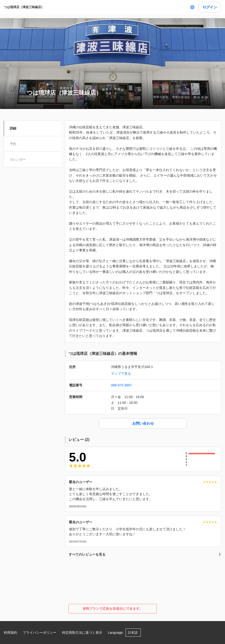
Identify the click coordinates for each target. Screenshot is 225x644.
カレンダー (18, 159)
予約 (14, 144)
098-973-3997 (121, 385)
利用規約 (10, 633)
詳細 (14, 128)
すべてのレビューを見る (145, 554)
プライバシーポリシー (40, 633)
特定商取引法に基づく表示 (82, 633)
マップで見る (121, 373)
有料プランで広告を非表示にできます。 (113, 609)
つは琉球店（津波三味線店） (24, 7)
